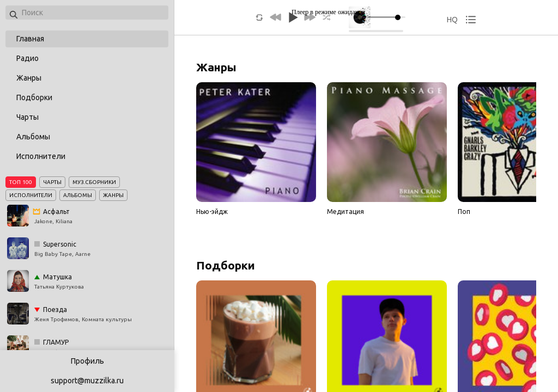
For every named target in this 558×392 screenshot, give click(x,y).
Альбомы (33, 137)
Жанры (29, 78)
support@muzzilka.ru (87, 381)
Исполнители (41, 156)
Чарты (28, 117)
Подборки (34, 97)
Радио (28, 58)
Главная (30, 39)
